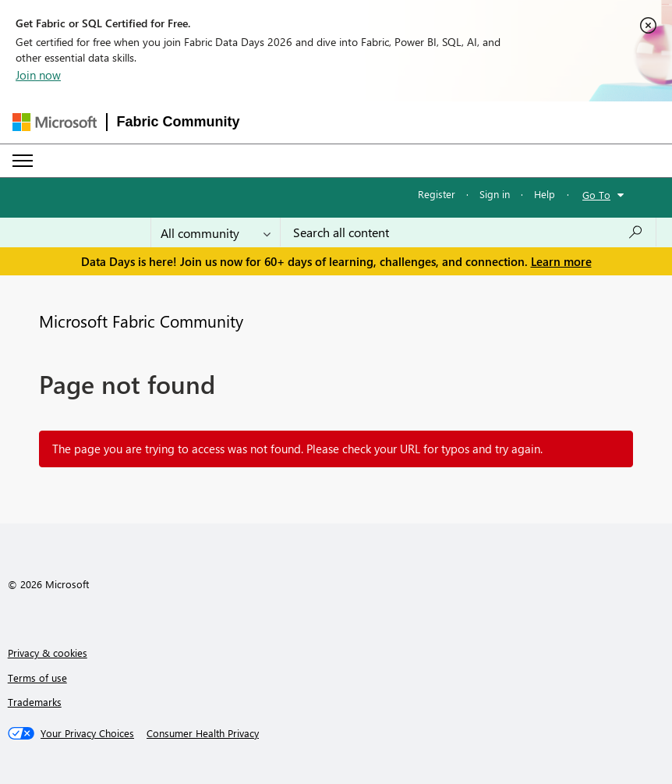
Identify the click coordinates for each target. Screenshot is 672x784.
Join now (38, 75)
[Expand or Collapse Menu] (23, 161)
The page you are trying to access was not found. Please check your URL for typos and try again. (297, 449)
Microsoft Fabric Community (141, 321)
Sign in (495, 194)
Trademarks (35, 702)
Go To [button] (596, 195)
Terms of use (37, 678)
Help (545, 194)
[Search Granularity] (216, 232)
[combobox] (468, 232)
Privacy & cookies (48, 653)
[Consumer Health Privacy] (203, 733)
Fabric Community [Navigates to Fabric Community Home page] (179, 122)
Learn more (561, 261)
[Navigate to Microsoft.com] (55, 122)
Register (437, 194)
